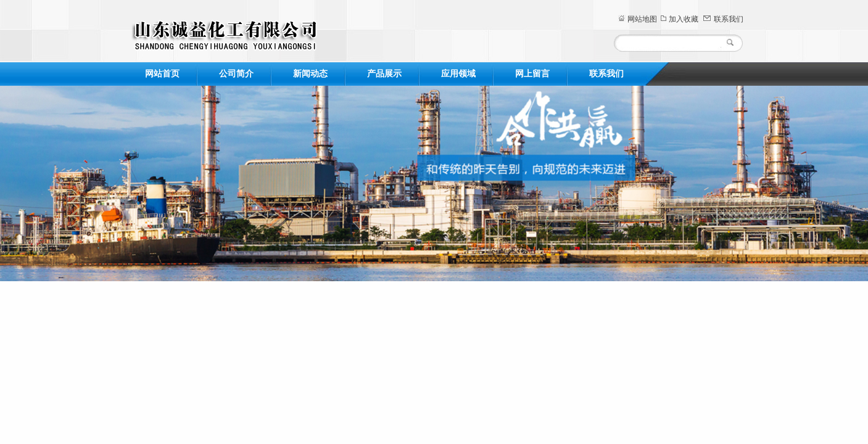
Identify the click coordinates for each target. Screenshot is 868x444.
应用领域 (458, 74)
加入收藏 (684, 19)
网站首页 (162, 74)
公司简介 (236, 74)
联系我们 (729, 19)
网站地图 (642, 19)
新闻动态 (310, 74)
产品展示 (384, 74)
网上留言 (532, 74)
